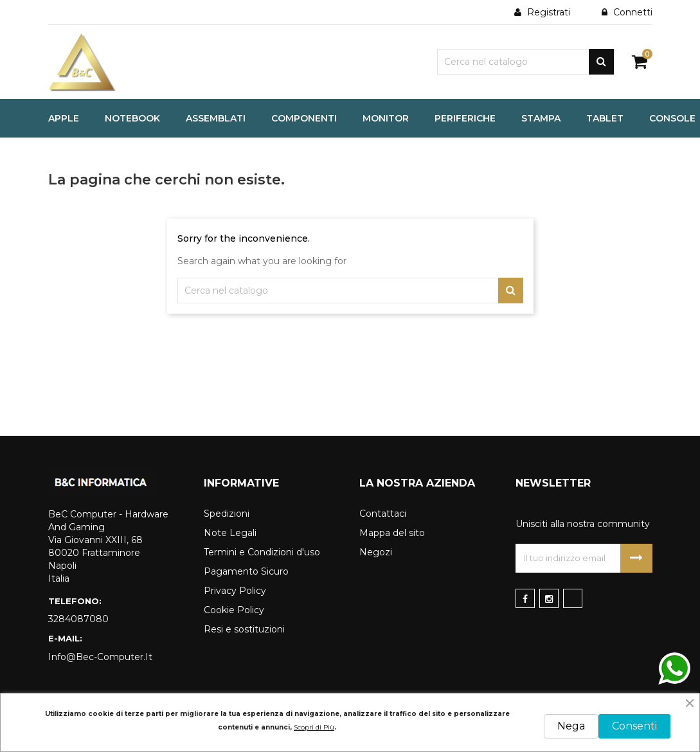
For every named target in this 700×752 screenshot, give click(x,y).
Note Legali (230, 533)
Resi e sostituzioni (244, 629)
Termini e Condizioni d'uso (262, 552)
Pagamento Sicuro (246, 571)
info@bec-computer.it (100, 657)
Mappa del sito (392, 533)
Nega (571, 726)
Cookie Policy (234, 610)
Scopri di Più (314, 727)
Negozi (376, 552)
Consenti (634, 726)
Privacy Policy (235, 591)
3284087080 (78, 619)
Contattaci (383, 514)
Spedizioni (227, 514)
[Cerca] (525, 62)
